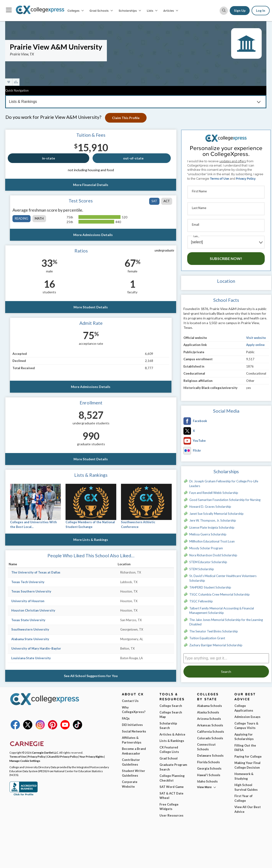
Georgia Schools (209, 768)
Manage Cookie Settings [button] (25, 761)
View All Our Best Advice (248, 809)
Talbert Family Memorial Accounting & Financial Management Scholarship (222, 611)
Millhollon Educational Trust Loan (212, 541)
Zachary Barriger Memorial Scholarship (216, 645)
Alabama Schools (210, 706)
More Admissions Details (93, 235)
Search (226, 672)
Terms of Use (220, 179)
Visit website (256, 338)
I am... (196, 236)
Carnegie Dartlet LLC (45, 752)
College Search (171, 706)
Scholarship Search (168, 726)
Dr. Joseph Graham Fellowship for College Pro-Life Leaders (224, 484)
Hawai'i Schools (209, 775)
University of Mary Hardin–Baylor (36, 648)
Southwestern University (30, 629)
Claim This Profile (127, 118)
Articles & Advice (172, 734)
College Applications (244, 708)
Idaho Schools (207, 781)
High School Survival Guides (246, 787)
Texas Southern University (31, 591)
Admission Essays (247, 717)
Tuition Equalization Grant (207, 638)
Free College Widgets (169, 807)
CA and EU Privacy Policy (62, 756)
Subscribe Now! (226, 258)
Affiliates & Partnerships (132, 740)
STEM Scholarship (202, 569)
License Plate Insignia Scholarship (212, 527)
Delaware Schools (210, 756)
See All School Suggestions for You (91, 676)
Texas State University (28, 620)
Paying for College (248, 756)
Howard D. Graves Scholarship (210, 507)
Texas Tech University (28, 582)
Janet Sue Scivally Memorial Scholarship (216, 514)
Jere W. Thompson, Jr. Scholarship (213, 520)
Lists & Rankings (172, 741)
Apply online (255, 345)
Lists (152, 11)
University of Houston (28, 601)
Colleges (76, 11)
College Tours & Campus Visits (246, 726)
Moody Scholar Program (206, 548)
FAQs (126, 718)
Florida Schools (208, 762)
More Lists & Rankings (91, 540)
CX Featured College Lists (169, 750)
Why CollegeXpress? (134, 710)
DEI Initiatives (132, 725)
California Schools (211, 732)
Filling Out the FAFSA (245, 748)
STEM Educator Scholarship (208, 562)
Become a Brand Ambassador (134, 751)
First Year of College (243, 798)
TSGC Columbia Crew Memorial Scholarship (220, 594)
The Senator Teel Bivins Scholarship (214, 631)
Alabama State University (30, 639)
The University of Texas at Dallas (36, 572)
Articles (171, 11)
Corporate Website (130, 784)
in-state (49, 158)
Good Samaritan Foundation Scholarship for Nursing (225, 500)
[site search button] (224, 11)
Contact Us (130, 701)
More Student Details (91, 307)
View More (204, 787)
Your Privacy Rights (91, 756)
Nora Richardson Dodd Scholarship (213, 555)
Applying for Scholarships (244, 737)
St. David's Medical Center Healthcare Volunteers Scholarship (223, 578)
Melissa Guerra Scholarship (208, 534)
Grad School (169, 758)
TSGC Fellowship (201, 601)
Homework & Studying (244, 776)
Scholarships (130, 11)
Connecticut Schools (206, 747)
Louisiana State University (31, 658)
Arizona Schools (209, 719)
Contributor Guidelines (131, 762)
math (39, 218)
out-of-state (133, 158)
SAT (154, 201)
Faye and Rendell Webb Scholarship (214, 493)
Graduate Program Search (173, 767)
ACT (167, 201)
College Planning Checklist (172, 778)
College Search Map (171, 715)
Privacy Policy (246, 179)
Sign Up (240, 11)
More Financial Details (91, 185)
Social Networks (134, 731)
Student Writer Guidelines (134, 773)
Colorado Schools (210, 738)
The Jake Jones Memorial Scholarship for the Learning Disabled (226, 622)
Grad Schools (101, 11)
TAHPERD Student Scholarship (210, 587)
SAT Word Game (172, 787)
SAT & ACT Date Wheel (171, 796)
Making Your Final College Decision (247, 765)
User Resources (171, 815)
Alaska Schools (208, 712)
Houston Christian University (33, 610)
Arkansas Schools (210, 725)
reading (21, 218)
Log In (261, 11)
